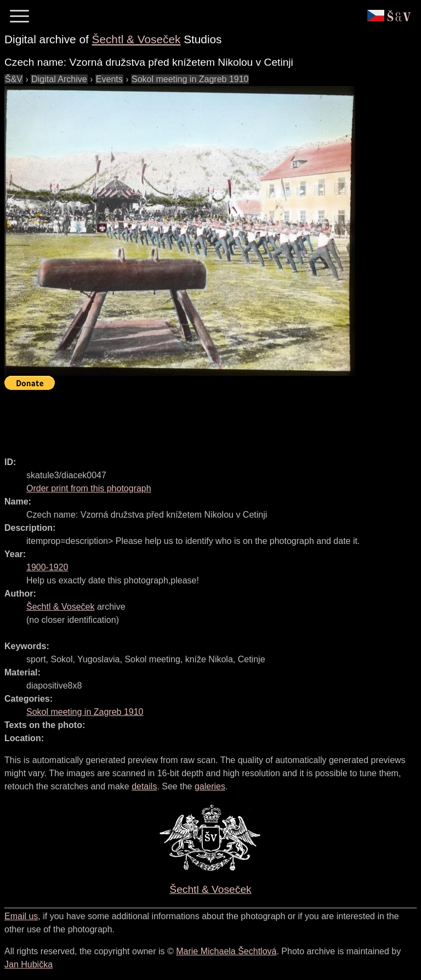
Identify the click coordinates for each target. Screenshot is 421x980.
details (144, 786)
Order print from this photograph (89, 488)
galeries (210, 786)
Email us (21, 916)
